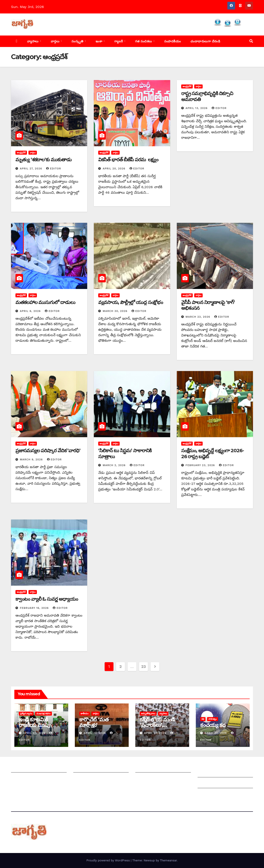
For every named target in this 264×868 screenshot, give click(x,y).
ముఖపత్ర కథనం (43, 713)
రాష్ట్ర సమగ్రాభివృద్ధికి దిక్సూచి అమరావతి (207, 96)
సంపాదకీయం (173, 41)
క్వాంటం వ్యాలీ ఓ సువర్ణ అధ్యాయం (47, 599)
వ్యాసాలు (33, 41)
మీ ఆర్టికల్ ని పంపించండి (91, 768)
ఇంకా (99, 41)
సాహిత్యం (213, 719)
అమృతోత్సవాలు (148, 713)
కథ (203, 719)
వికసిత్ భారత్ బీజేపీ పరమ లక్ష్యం (128, 160)
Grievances (207, 784)
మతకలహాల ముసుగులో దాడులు (45, 302)
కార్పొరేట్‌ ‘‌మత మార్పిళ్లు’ (94, 722)
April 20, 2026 (114, 169)
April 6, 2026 (31, 311)
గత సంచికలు (144, 41)
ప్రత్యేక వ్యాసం (26, 713)
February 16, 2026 (35, 608)
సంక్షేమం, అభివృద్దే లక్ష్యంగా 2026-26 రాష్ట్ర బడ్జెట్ (213, 453)
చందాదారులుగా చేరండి (205, 41)
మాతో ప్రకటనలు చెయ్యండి (92, 779)
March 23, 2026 (198, 317)
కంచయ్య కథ (213, 725)
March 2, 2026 (115, 465)
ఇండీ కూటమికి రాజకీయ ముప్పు (35, 722)
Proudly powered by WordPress (108, 860)
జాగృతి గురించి (22, 768)
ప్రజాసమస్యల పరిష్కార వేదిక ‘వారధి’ (48, 451)
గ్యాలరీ (119, 41)
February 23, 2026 (201, 465)
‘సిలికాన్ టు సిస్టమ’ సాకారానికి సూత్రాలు (125, 453)
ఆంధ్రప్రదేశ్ (21, 153)
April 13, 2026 (197, 108)
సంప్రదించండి (20, 779)
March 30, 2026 (116, 311)
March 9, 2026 (32, 459)
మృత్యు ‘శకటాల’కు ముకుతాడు (43, 160)
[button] (251, 41)
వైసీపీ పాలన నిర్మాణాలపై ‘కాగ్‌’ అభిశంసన (208, 305)
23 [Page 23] (144, 666)
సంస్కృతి (78, 41)
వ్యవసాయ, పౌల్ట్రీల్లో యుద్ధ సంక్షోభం (130, 302)
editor (54, 169)
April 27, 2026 (32, 169)
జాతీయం (85, 713)
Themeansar (168, 860)
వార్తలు (56, 41)
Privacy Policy (209, 794)
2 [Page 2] (121, 666)
